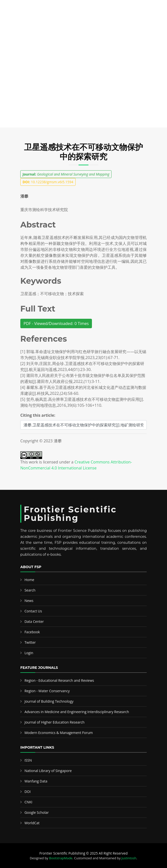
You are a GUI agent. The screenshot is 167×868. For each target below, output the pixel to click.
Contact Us (33, 611)
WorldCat (32, 823)
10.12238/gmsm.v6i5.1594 (48, 182)
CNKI (28, 802)
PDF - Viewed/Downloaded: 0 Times (56, 323)
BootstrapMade (61, 858)
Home (29, 580)
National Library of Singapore (48, 771)
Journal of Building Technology (49, 701)
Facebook (32, 632)
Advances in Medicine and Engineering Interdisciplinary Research (77, 712)
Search (30, 590)
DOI (28, 792)
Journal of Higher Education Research (55, 722)
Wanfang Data (36, 781)
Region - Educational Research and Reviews (59, 680)
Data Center (34, 621)
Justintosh (129, 858)
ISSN (28, 760)
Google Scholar (37, 812)
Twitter (30, 642)
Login (29, 653)
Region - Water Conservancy (47, 691)
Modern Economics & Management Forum (59, 733)
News (29, 601)
